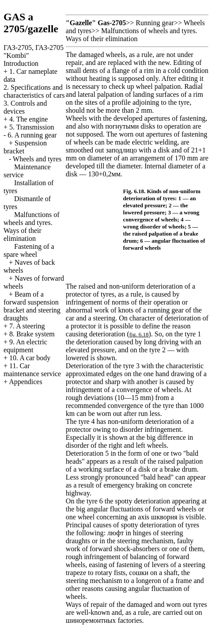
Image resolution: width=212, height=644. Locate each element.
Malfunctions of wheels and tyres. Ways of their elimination (32, 227)
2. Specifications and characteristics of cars (34, 91)
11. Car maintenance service (32, 370)
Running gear (155, 23)
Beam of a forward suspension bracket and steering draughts (32, 306)
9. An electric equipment (25, 346)
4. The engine (28, 119)
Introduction (21, 63)
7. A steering (27, 326)
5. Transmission (32, 127)
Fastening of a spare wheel (29, 250)
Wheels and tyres (37, 159)
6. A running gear (32, 135)
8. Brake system (32, 334)
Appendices (26, 382)
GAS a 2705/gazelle (31, 23)
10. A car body (30, 358)
